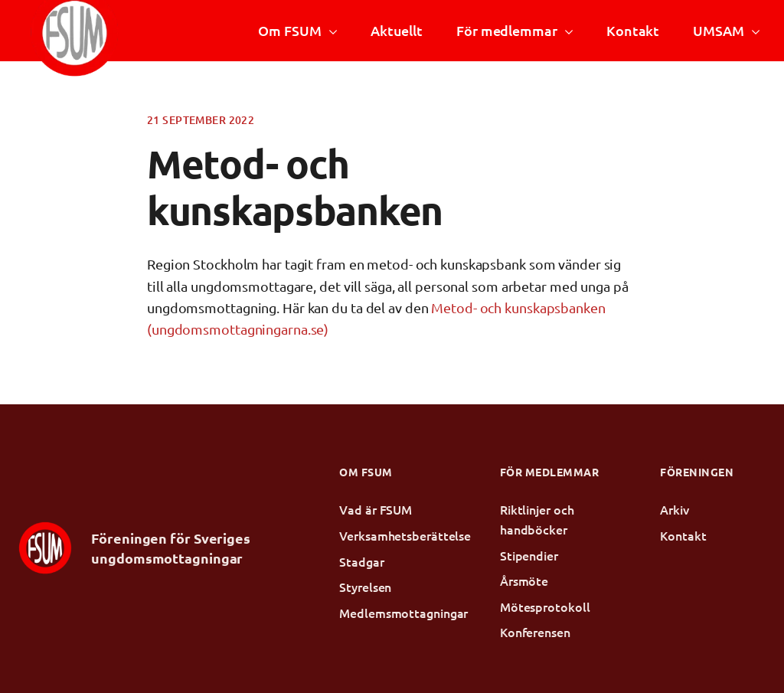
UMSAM (718, 30)
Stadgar (361, 561)
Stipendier (529, 555)
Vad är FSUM (376, 509)
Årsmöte (524, 580)
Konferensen (535, 632)
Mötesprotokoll (545, 606)
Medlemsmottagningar (392, 613)
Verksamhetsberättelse (392, 535)
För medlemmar (507, 30)
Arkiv (675, 509)
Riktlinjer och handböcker (537, 519)
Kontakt (633, 30)
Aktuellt (397, 30)
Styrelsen (365, 587)
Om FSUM (289, 30)
